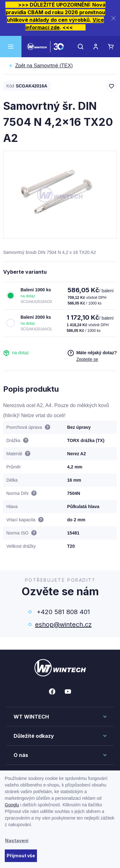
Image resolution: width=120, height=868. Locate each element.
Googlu (12, 805)
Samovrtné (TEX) (44, 66)
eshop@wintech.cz (63, 624)
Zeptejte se (87, 359)
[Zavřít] (113, 18)
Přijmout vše (21, 856)
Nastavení (17, 840)
